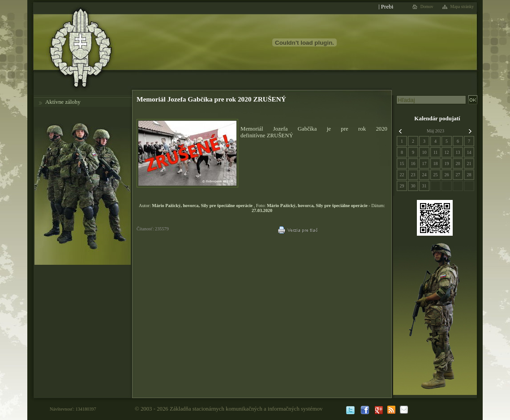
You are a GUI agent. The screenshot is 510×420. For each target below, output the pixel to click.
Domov (427, 7)
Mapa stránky (462, 7)
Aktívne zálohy (63, 102)
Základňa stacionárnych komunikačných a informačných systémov (246, 409)
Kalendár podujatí (437, 118)
